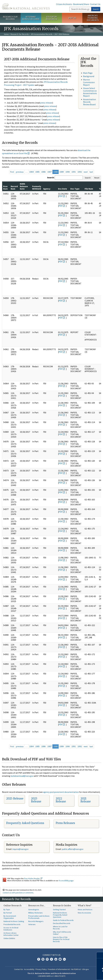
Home (6, 34)
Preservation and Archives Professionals (39, 917)
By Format (8, 913)
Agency (47, 189)
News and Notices (85, 910)
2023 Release (36, 800)
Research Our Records (10, 18)
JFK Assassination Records (42, 34)
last (91, 172)
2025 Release (15, 798)
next (86, 172)
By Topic (7, 910)
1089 (62, 172)
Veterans (32, 924)
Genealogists (34, 910)
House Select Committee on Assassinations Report (90, 92)
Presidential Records (12, 924)
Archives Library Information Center (11, 934)
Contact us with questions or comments (18, 893)
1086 (43, 172)
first (12, 172)
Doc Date (62, 189)
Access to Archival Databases (11, 929)
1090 (68, 172)
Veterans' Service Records (31, 18)
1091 (74, 172)
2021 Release (86, 800)
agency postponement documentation (61, 792)
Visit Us (72, 18)
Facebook (39, 959)
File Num (89, 189)
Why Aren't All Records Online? (62, 933)
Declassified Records (62, 923)
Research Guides (62, 905)
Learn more (79, 975)
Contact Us (95, 4)
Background (89, 76)
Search (96, 9)
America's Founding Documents (93, 18)
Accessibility (29, 969)
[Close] (100, 955)
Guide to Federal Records (63, 920)
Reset (97, 178)
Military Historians (35, 913)
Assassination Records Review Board (90, 102)
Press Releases (65, 823)
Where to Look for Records (60, 928)
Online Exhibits (9, 938)
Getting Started (59, 910)
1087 (49, 172)
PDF (61, 196)
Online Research (12, 905)
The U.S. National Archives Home (26, 6)
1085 (37, 172)
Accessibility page (66, 881)
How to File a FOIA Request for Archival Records (61, 939)
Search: (51, 177)
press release (46, 103)
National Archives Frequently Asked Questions (60, 915)
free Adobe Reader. (33, 879)
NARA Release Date (24, 186)
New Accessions (84, 913)
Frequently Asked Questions (25, 823)
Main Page (88, 73)
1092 (80, 172)
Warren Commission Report (89, 82)
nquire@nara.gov (21, 849)
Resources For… (37, 905)
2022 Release (61, 800)
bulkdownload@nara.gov (22, 776)
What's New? (85, 905)
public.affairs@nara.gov (73, 849)
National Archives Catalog (14, 921)
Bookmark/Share (81, 4)
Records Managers (36, 921)
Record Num (14, 188)
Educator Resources (51, 18)
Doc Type (75, 189)
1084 (31, 172)
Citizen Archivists (64, 4)
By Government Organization (10, 917)
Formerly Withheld (37, 188)
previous (20, 172)
